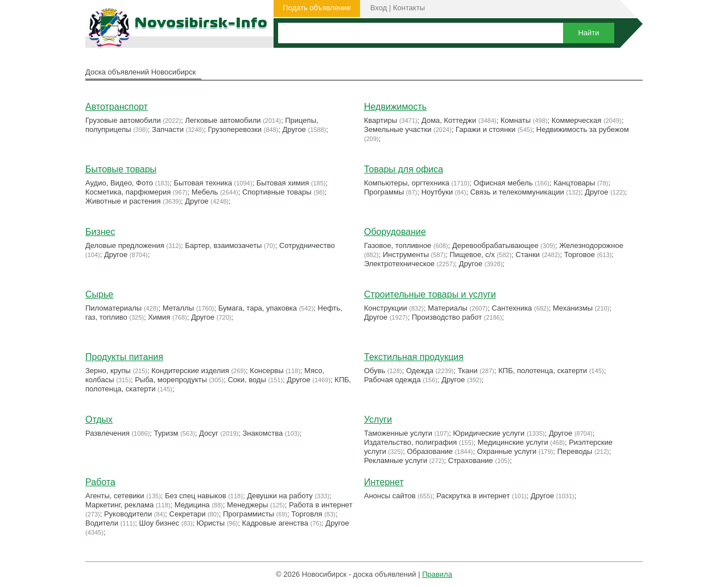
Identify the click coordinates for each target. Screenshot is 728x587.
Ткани (468, 371)
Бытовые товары (121, 169)
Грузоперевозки (235, 129)
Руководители (128, 514)
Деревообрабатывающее (495, 245)
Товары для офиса (404, 169)
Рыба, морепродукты (171, 380)
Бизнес (100, 232)
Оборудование (395, 232)
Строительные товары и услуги (430, 294)
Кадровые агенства (275, 523)
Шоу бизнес (159, 523)
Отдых (99, 419)
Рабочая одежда (392, 380)
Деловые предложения (125, 245)
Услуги (378, 419)
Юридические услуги (489, 433)
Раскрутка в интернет (473, 496)
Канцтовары (574, 183)
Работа (100, 482)
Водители (102, 523)
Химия (159, 317)
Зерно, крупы (108, 371)
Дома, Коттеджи (449, 120)
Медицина (192, 505)
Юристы (211, 523)
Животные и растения (123, 201)
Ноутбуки (437, 192)
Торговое (580, 255)
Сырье (99, 294)
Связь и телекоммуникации (517, 192)
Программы (384, 192)
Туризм (166, 433)
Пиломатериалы (113, 308)
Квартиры (380, 120)
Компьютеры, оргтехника (407, 183)
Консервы (266, 371)
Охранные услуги (507, 451)
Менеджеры (247, 505)
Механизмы (573, 308)
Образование (430, 451)
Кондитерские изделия (190, 371)
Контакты (409, 8)
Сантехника (512, 308)
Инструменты (406, 255)
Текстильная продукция (414, 357)
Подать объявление (317, 8)
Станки (528, 255)
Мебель (205, 192)
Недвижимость (395, 107)
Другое (294, 129)
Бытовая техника (203, 183)
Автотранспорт (117, 107)
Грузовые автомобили (123, 120)
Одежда (420, 371)
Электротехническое (399, 264)
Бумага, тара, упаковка (258, 308)
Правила (437, 574)
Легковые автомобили (223, 120)
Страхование (471, 460)
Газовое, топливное (398, 245)
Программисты (249, 514)
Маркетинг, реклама (119, 505)
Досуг (209, 433)
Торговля (307, 514)
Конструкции (386, 308)
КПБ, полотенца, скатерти (543, 371)
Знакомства (263, 433)
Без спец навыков (196, 496)
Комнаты (516, 120)
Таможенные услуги (398, 433)
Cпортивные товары (277, 192)
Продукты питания (124, 357)
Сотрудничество (307, 245)
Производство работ (447, 317)
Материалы (448, 308)
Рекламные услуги (396, 460)
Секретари (188, 514)
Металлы (178, 308)
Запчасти (168, 129)
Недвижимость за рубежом (583, 129)
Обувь (375, 371)
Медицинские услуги (513, 442)
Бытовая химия (283, 183)
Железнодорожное (591, 245)
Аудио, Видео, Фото (119, 183)
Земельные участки (398, 129)
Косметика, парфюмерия (128, 192)
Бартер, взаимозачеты (223, 245)
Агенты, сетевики (115, 496)
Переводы (575, 451)
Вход (379, 8)
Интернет (384, 482)
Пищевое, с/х (472, 255)
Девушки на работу (280, 496)
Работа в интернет (321, 505)
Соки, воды (247, 380)
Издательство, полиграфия (410, 442)
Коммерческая (577, 120)
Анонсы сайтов (390, 496)
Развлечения (107, 433)
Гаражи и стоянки (485, 129)
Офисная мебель (503, 183)
